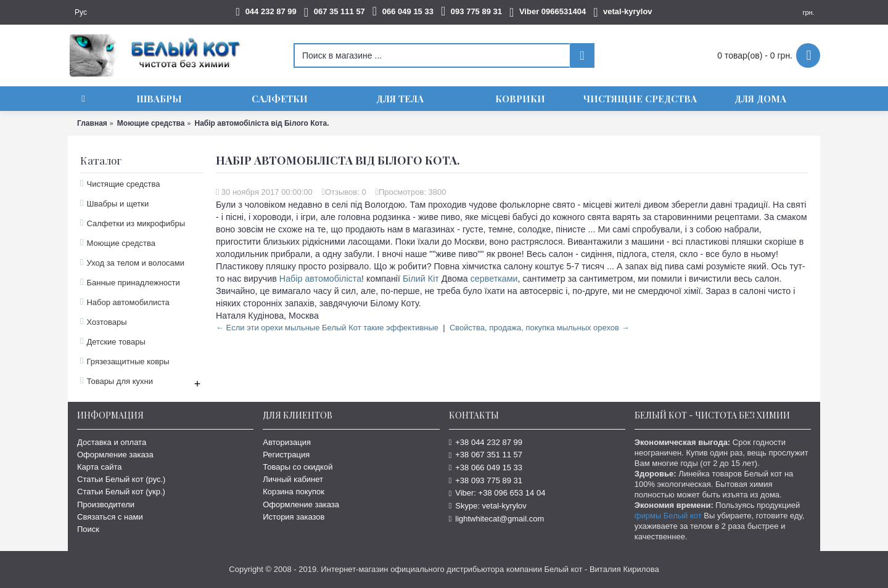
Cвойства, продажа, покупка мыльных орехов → (540, 328)
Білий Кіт (421, 279)
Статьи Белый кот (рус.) (121, 479)
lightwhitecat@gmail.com (497, 519)
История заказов (294, 517)
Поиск (88, 529)
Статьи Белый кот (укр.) (121, 492)
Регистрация (286, 455)
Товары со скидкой (298, 467)
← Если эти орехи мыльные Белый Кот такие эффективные (327, 328)
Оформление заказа (115, 455)
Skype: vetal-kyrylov (488, 506)
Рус (81, 12)
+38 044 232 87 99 (486, 442)
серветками (494, 279)
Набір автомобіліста (320, 279)
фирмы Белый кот (668, 516)
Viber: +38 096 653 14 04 (497, 493)
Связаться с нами (110, 517)
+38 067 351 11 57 (486, 455)
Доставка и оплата (112, 442)
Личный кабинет (293, 479)
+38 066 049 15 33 (486, 468)
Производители (106, 504)
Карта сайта (99, 467)
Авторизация (287, 442)
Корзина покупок (294, 492)
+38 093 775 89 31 (486, 480)
